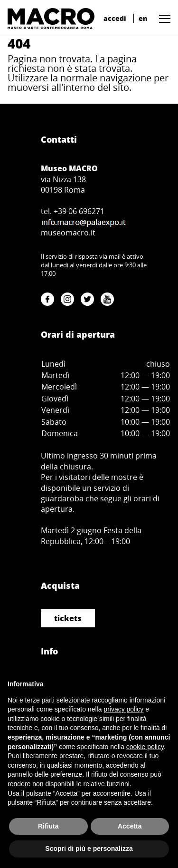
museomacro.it (68, 233)
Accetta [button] (130, 826)
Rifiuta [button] (48, 826)
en (143, 18)
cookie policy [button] (145, 747)
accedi (115, 18)
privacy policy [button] (123, 709)
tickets (68, 618)
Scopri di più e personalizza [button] (89, 848)
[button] (162, 18)
